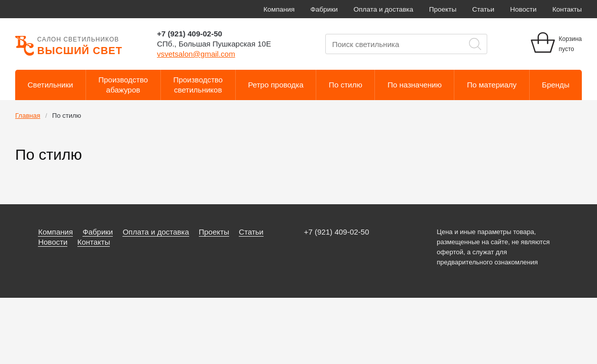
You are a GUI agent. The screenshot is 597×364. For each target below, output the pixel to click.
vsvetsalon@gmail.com (196, 54)
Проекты (443, 9)
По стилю (346, 85)
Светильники (51, 85)
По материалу (492, 85)
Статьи (483, 9)
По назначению (415, 85)
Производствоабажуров (123, 85)
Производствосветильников (198, 85)
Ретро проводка (276, 85)
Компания (279, 9)
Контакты (567, 9)
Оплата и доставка (383, 9)
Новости (523, 9)
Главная (28, 116)
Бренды (556, 85)
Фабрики (324, 9)
